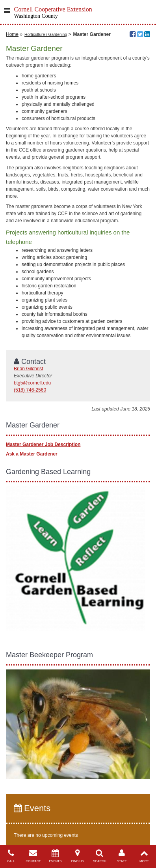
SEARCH (100, 856)
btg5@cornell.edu (32, 383)
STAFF (122, 856)
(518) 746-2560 (30, 390)
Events (32, 808)
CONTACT (33, 856)
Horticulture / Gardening (46, 35)
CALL (11, 856)
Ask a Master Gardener (32, 454)
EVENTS (55, 856)
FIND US (78, 856)
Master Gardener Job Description (43, 444)
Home (12, 34)
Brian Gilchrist (29, 369)
